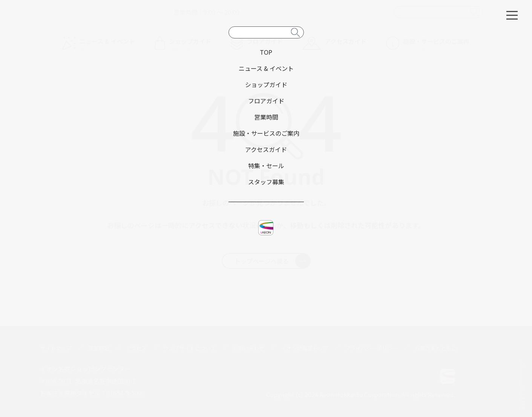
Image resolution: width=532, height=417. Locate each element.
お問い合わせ (248, 348)
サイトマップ (56, 348)
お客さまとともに (435, 348)
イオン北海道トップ (305, 348)
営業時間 (99, 348)
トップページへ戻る (272, 261)
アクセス (136, 348)
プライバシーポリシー (371, 348)
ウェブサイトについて (190, 348)
